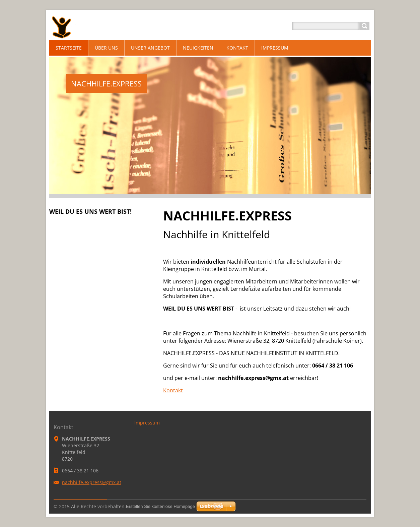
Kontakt (173, 390)
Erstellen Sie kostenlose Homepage (160, 506)
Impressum (147, 423)
